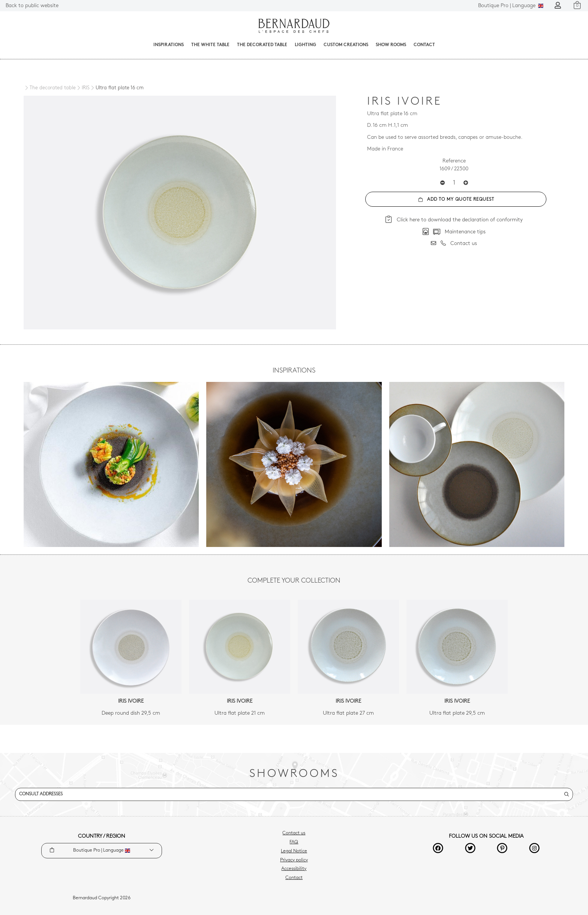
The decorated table (262, 45)
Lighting (305, 45)
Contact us (294, 833)
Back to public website (32, 6)
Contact (424, 45)
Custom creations (346, 45)
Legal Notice (294, 851)
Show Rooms (391, 45)
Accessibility (294, 869)
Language (511, 6)
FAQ (294, 842)
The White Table (210, 45)
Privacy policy (294, 860)
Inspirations (169, 45)
